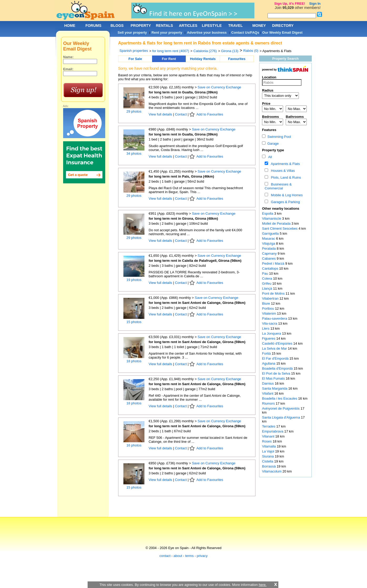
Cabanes (269, 258)
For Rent (169, 59)
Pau (266, 273)
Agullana (269, 363)
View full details (161, 114)
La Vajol (269, 451)
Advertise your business (207, 32)
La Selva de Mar (275, 348)
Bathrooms (295, 117)
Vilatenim (270, 313)
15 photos (134, 322)
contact (165, 556)
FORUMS (94, 26)
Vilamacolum (272, 471)
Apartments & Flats (285, 164)
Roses (267, 441)
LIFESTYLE (212, 26)
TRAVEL (236, 26)
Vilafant (268, 393)
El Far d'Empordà (276, 358)
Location (269, 77)
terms (190, 556)
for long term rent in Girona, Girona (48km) (183, 218)
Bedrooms (270, 117)
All (269, 157)
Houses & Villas (282, 171)
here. (263, 585)
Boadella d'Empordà (278, 368)
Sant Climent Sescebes (280, 228)
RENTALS (164, 26)
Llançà (268, 288)
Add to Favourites (210, 114)
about (178, 556)
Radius (268, 90)
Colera (268, 278)
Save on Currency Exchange (219, 87)
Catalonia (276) (205, 51)
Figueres (269, 338)
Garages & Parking (285, 202)
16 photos (134, 445)
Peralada (269, 248)
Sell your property (132, 32)
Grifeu (267, 283)
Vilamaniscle (272, 218)
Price (266, 104)
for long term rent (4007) (171, 51)
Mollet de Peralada (277, 223)
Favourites (237, 59)
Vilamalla (269, 446)
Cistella (268, 461)
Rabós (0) (251, 51)
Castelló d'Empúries (278, 343)
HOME (70, 26)
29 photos (134, 111)
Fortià (267, 353)
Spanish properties (134, 51)
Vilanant (269, 436)
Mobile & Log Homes (286, 195)
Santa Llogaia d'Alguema (281, 417)
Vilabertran (271, 298)
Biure (267, 303)
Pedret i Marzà (274, 263)
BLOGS (117, 26)
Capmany (270, 253)
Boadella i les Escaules (280, 398)
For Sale (135, 59)
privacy (202, 556)
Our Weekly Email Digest (282, 32)
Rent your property (167, 32)
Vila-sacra (270, 323)
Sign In (315, 4)
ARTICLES (188, 26)
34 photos (134, 154)
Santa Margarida (275, 388)
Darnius (268, 383)
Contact (181, 114)
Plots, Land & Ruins (285, 177)
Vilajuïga (269, 243)
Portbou (268, 308)
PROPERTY (141, 26)
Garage (270, 144)
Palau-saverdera (275, 318)
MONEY (259, 26)
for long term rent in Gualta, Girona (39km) (183, 92)
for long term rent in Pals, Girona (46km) (181, 176)
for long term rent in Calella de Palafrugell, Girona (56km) (195, 261)
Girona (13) (230, 51)
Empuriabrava (273, 431)
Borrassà (269, 466)
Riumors (269, 403)
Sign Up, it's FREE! (290, 4)
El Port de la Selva (277, 373)
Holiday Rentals (203, 59)
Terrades (269, 426)
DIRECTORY (283, 26)
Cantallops (271, 268)
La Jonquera (272, 333)
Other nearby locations (281, 208)
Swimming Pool (276, 137)
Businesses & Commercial (278, 186)
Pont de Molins (274, 293)
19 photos (134, 280)
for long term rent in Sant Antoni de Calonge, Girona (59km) (197, 303)
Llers (266, 328)
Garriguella (271, 233)
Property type (273, 150)
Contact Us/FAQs (245, 32)
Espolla (268, 213)
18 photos (134, 361)
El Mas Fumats (274, 378)
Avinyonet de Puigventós (281, 408)
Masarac (269, 238)
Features (269, 130)
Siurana (268, 456)
